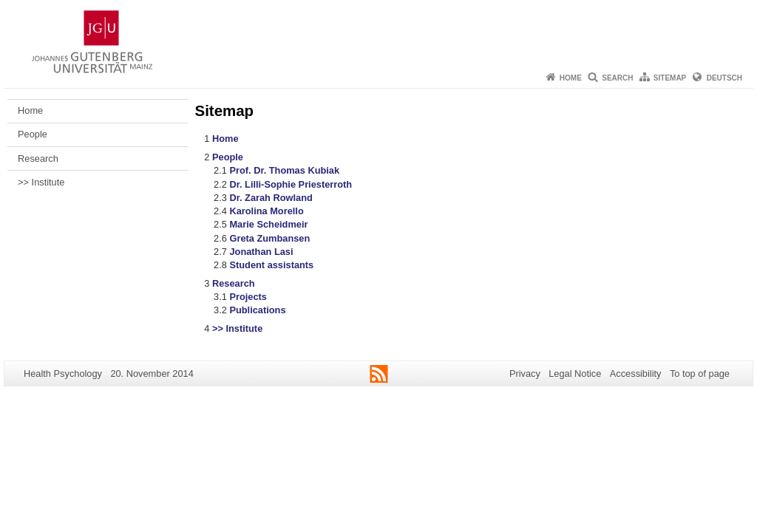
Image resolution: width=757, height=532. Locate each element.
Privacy (525, 374)
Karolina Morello (266, 211)
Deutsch (724, 78)
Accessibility (636, 374)
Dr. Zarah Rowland (271, 198)
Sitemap (670, 78)
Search (617, 78)
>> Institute (41, 182)
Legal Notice (575, 374)
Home (571, 78)
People (33, 134)
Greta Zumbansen (269, 238)
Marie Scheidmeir (268, 224)
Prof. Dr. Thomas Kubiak (284, 170)
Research (38, 158)
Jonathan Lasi (261, 252)
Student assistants (271, 265)
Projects (248, 297)
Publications (257, 310)
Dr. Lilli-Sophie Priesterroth (291, 184)
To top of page (700, 374)
